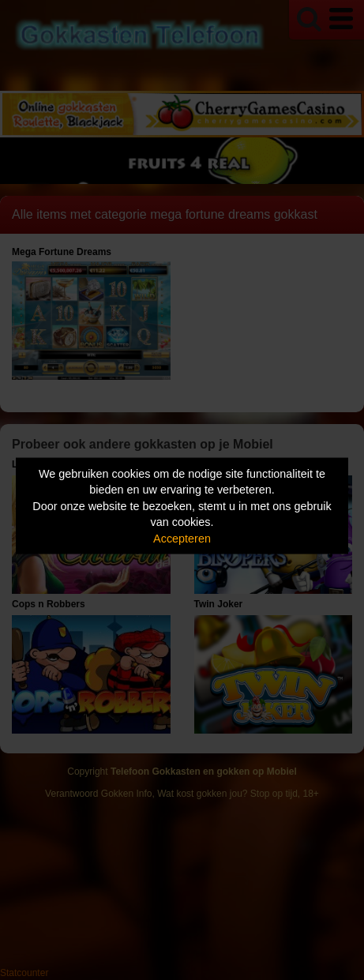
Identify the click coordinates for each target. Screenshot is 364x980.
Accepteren (182, 538)
